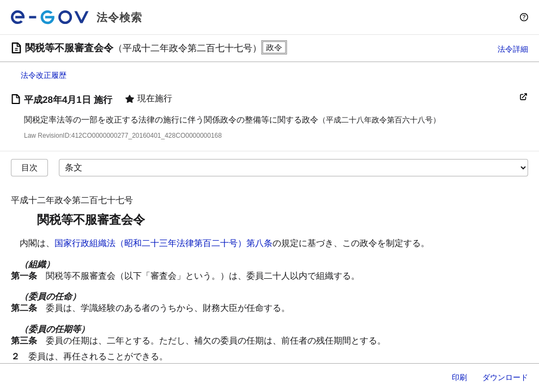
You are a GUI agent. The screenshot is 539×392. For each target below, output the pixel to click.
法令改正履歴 (44, 75)
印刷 (459, 377)
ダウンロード (505, 377)
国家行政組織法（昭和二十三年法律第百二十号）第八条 (163, 243)
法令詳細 (513, 49)
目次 (29, 167)
